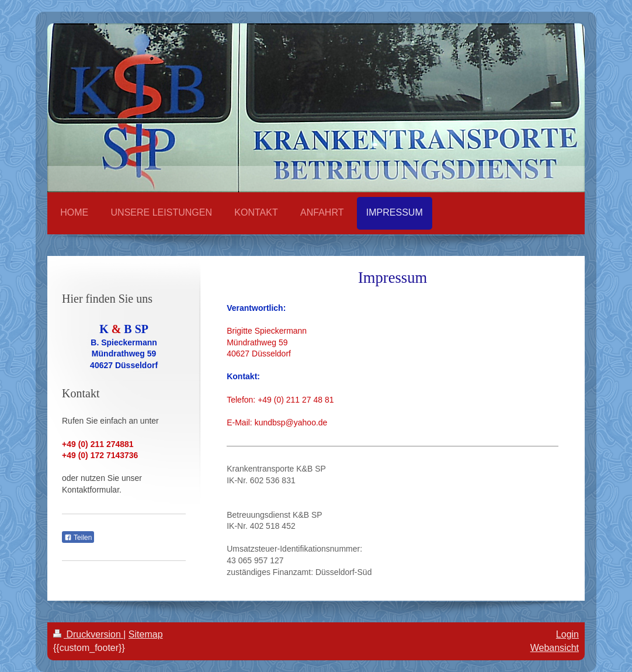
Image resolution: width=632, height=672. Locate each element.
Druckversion (88, 634)
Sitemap (146, 634)
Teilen (78, 538)
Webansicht (555, 648)
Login (567, 634)
